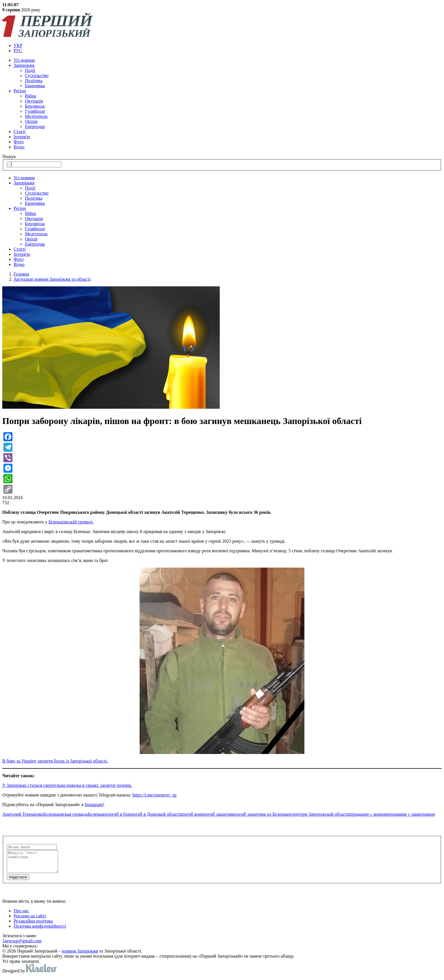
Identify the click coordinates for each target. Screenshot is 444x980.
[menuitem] (228, 46)
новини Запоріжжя (80, 955)
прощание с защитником (411, 814)
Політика (34, 81)
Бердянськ (35, 106)
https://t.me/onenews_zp (154, 795)
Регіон (20, 91)
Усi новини (24, 60)
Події (30, 70)
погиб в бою (119, 814)
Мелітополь (36, 116)
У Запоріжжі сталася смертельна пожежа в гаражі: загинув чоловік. (67, 785)
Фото (19, 142)
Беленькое (98, 814)
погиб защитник (219, 814)
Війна (30, 96)
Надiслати (18, 881)
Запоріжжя (24, 65)
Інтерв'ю (22, 137)
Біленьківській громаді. (71, 522)
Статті (20, 132)
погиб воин (193, 814)
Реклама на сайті (30, 920)
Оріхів (31, 121)
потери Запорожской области (322, 814)
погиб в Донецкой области (157, 814)
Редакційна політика (33, 925)
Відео (19, 147)
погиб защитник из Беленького (264, 814)
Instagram (94, 805)
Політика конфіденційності (40, 930)
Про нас (21, 915)
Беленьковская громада (66, 814)
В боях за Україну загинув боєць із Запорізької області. (55, 761)
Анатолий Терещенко (23, 814)
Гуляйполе (35, 111)
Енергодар (35, 126)
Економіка (35, 86)
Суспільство (37, 75)
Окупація (34, 101)
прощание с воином (369, 814)
